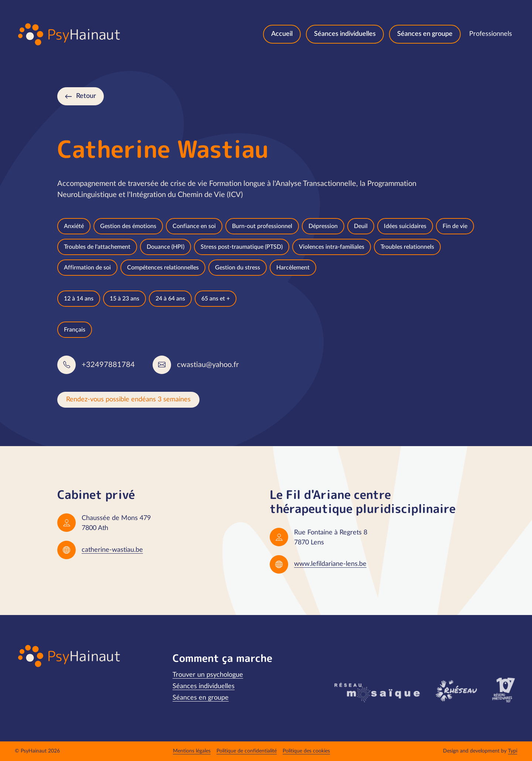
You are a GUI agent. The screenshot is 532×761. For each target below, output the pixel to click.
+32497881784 (108, 365)
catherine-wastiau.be (112, 550)
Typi (513, 751)
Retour (86, 96)
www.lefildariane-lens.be (330, 564)
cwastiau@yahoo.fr (208, 365)
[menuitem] (282, 34)
